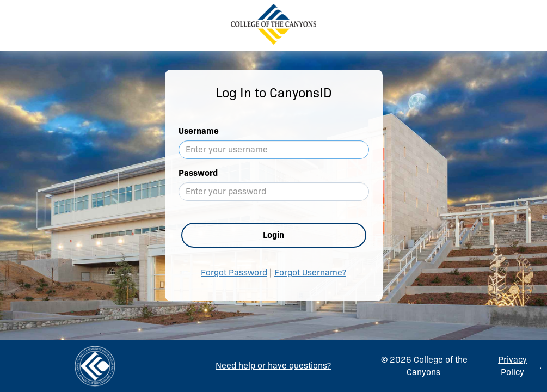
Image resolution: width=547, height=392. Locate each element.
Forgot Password (234, 272)
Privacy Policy (512, 366)
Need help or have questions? (273, 366)
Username (199, 131)
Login (273, 235)
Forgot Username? (310, 272)
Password (198, 173)
